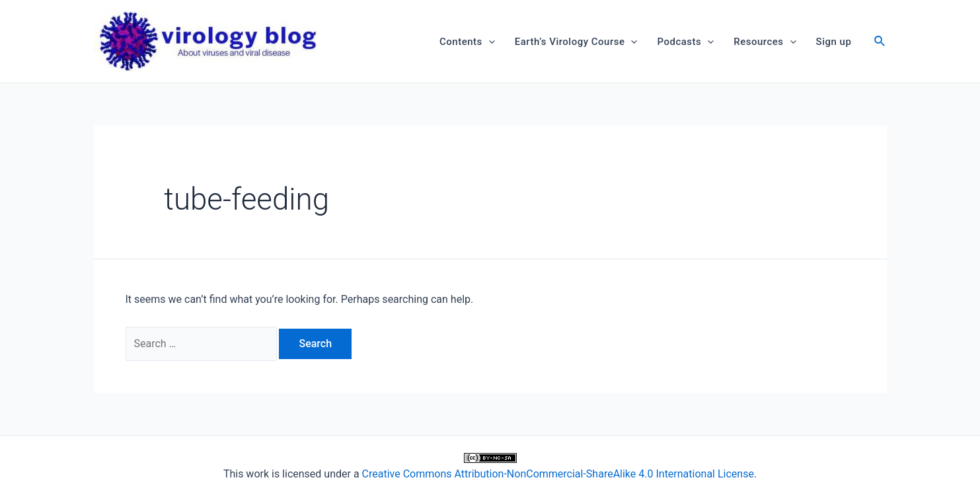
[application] (489, 42)
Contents (467, 42)
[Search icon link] (880, 43)
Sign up (834, 42)
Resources (765, 42)
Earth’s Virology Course (576, 42)
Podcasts (685, 42)
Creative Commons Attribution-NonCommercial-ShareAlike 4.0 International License (558, 474)
